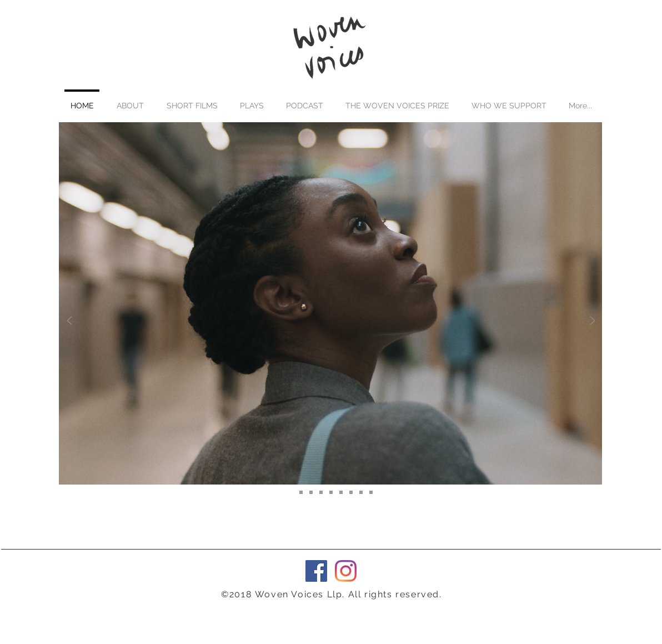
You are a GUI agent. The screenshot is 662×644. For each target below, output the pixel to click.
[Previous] (69, 321)
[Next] (593, 321)
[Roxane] (301, 492)
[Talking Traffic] (361, 492)
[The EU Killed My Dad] (311, 492)
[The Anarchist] (321, 492)
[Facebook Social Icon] (316, 571)
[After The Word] (291, 492)
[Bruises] (351, 492)
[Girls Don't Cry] (371, 492)
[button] (192, 101)
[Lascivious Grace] (341, 492)
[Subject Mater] (331, 492)
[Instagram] (346, 571)
